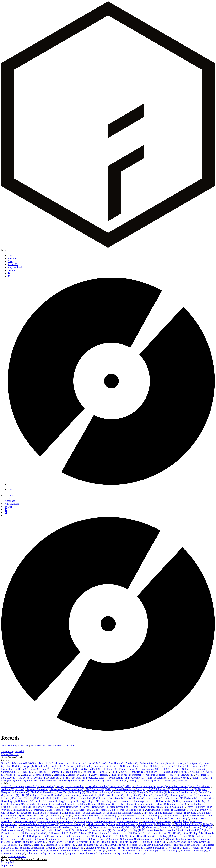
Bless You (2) (64, 792)
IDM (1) (115, 772)
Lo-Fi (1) (86, 775)
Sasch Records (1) (182, 836)
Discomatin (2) (167, 801)
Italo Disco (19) (154, 772)
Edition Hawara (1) (90, 804)
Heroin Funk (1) (73, 772)
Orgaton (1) (152, 827)
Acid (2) (46, 763)
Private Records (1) (122, 833)
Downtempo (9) (199, 766)
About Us (13, 264)
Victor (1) (186, 848)
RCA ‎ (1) (187, 833)
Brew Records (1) (188, 792)
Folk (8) (165, 769)
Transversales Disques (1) (71, 848)
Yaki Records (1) (170, 851)
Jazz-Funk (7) (181, 772)
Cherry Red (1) (133, 795)
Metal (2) (126, 775)
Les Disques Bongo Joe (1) (43, 819)
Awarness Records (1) (38, 789)
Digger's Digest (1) (69, 801)
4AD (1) (61, 786)
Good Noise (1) (137, 810)
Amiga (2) (162, 786)
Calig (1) (35, 795)
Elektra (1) (160, 804)
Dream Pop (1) (9, 769)
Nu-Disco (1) (26, 778)
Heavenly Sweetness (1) (23, 813)
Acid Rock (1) (76, 763)
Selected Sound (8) (11, 839)
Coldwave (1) (101, 766)
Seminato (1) (29, 839)
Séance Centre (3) (200, 842)
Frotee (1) (192, 807)
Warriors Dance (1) (39, 851)
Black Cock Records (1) (43, 792)
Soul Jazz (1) (34, 781)
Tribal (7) (133, 781)
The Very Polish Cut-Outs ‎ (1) (189, 845)
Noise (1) (208, 824)
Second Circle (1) (201, 836)
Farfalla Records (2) (47, 807)
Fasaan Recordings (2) (70, 807)
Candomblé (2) (72, 795)
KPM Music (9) (110, 816)
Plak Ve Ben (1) (69, 833)
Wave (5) (159, 781)
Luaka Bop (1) (162, 819)
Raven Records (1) (15, 836)
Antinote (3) (8, 789)
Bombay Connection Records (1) (119, 792)
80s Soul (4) (34, 763)
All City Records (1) (145, 786)
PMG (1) (207, 827)
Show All (6, 763)
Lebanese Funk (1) (43, 775)
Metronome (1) (150, 821)
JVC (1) (45, 816)
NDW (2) (175, 775)
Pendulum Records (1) (154, 830)
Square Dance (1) (57, 842)
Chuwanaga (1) (177, 795)
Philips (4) (54, 833)
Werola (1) (113, 851)
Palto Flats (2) (55, 830)
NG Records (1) (165, 824)
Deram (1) (53, 801)
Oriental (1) (40, 778)
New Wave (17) (9, 778)
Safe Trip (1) (164, 836)
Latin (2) (27, 775)
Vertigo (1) (174, 848)
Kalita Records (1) (129, 816)
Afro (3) (103, 763)
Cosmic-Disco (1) (132, 766)
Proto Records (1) (162, 833)
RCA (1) (177, 833)
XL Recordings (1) (151, 851)
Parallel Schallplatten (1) (77, 830)
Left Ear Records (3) (196, 816)
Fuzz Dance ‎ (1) (21, 810)
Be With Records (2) (160, 789)
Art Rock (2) (161, 763)
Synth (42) (64, 781)
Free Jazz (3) (177, 769)
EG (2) (202, 801)
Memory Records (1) (105, 821)
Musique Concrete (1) (157, 775)
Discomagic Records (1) (145, 801)
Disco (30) (184, 766)
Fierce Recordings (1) (120, 807)
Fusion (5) (202, 769)
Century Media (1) (91, 795)
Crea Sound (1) (65, 798)
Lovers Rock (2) (101, 775)
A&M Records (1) (76, 786)
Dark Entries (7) (155, 798)
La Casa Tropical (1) (151, 816)
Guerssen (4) (181, 810)
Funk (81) (190, 769)
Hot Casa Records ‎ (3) (97, 813)
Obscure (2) (118, 827)
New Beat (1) (203, 775)
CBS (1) (25, 795)
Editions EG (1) (109, 804)
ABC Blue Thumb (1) (98, 786)
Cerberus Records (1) (113, 795)
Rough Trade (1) (104, 836)
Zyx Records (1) (111, 854)
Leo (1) (23, 819)
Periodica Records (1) (13, 833)
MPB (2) (115, 775)
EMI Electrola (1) (15, 804)
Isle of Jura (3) (13, 816)
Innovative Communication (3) (126, 813)
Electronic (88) (110, 769)
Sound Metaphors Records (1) (183, 839)
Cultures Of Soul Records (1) (111, 798)
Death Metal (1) (151, 766)
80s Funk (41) (20, 763)
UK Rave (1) (146, 781)
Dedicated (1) (191, 798)
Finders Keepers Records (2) (148, 807)
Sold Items (70, 746)
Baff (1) (110, 789)
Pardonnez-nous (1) (101, 830)
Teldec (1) (39, 845)
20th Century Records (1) (25, 786)
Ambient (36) (147, 763)
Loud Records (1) (144, 819)
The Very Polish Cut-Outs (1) (157, 845)
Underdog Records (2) (97, 848)
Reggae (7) (163, 778)
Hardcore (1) (56, 772)
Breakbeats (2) (58, 766)
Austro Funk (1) (177, 763)
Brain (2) (173, 792)
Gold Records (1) (119, 810)
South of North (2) (15, 842)
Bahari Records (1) (125, 789)
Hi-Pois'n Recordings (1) (49, 813)
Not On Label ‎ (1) (36, 827)
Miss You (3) (166, 821)
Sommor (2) (115, 839)
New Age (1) (188, 775)
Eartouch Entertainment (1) (39, 804)
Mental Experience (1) (129, 821)
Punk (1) (151, 778)
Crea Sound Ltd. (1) (85, 798)
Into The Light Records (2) (172, 813)
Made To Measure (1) (26, 821)
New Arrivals (38, 746)
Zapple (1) (73, 854)
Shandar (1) (43, 839)
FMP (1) (31, 807)
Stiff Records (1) (132, 842)
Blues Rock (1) (13, 766)
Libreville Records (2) (82, 819)
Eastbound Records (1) (67, 804)
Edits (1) (66, 769)
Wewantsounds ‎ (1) (130, 851)
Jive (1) (68, 816)
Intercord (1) (150, 813)
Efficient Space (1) (129, 804)
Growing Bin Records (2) (159, 810)
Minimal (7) (138, 775)
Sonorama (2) (146, 839)
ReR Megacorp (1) (36, 836)
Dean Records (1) (174, 798)
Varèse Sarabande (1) (157, 848)
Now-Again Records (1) (59, 827)
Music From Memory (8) (73, 824)
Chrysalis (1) (161, 795)
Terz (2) (82, 845)
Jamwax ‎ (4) (57, 816)
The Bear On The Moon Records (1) (122, 845)
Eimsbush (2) (146, 804)
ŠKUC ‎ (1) (140, 854)
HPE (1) (193, 810)
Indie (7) (125, 772)
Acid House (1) (60, 763)
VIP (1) (125, 848)
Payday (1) (135, 830)
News (11, 256)
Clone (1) (192, 795)
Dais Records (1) (137, 798)
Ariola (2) (20, 789)
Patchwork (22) (120, 830)
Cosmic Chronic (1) (26, 798)
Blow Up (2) (78, 792)
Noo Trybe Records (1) (13, 827)
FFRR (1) (20, 807)
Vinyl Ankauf (15, 267)
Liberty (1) (64, 819)
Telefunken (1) (53, 845)
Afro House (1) (116, 763)
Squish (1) (72, 842)
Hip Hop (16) (89, 772)
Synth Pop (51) (79, 781)
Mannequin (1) (68, 821)
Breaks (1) (72, 766)
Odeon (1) (131, 827)
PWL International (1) (13, 830)
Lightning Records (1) (106, 819)
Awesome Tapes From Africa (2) (67, 789)
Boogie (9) (28, 766)
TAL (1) (5, 845)
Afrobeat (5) (132, 763)
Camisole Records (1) (52, 795)
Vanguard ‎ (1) (137, 848)
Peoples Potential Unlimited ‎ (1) (184, 830)
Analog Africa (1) (202, 786)
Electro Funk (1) (93, 769)
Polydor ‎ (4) (85, 833)
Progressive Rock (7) (97, 778)
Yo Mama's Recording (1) (194, 851)
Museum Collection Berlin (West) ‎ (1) (39, 824)
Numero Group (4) (82, 827)
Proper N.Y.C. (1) (142, 833)
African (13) (91, 763)
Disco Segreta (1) (109, 801)
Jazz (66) (168, 772)
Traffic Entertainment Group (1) (39, 848)
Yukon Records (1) (36, 854)
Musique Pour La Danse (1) (123, 824)
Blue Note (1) (93, 792)
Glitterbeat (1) (101, 810)
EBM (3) (55, 769)
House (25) (103, 772)
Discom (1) (125, 801)
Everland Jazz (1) (199, 804)
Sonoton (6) (160, 839)
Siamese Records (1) (61, 839)
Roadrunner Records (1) (82, 836)
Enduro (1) (173, 804)
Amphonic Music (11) (180, 786)
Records (12, 258)
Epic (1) (184, 804)
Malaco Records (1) (49, 821)
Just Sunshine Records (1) (87, 816)
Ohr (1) (141, 827)
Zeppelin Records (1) (91, 854)
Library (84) (74, 775)
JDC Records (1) (31, 816)
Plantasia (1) (54, 778)
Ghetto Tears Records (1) (60, 810)
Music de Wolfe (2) (98, 824)
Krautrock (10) (13, 775)
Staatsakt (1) (85, 842)
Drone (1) (23, 769)
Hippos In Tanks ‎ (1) (74, 813)
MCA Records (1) (180, 819)
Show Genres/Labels (12, 757)
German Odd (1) (10, 772)
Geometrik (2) (38, 810)
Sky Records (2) (99, 839)
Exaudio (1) (7, 807)
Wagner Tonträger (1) (17, 851)
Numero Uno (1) (102, 827)
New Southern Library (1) (188, 824)
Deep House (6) (169, 766)
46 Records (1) (48, 786)
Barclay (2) (142, 789)
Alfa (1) (129, 786)
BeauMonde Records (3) (184, 789)
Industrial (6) (138, 772)
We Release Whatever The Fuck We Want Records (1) (78, 851)
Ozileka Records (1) (191, 827)
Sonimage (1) (130, 839)
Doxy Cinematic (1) (186, 801)
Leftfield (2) (60, 775)
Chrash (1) (148, 795)
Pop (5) (65, 778)
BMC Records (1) (95, 789)
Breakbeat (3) (42, 766)
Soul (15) (21, 781)
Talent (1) (16, 845)
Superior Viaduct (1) (179, 842)
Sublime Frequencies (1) (154, 842)
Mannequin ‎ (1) (85, 821)
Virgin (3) (198, 848)
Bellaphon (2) (22, 792)
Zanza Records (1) (57, 854)
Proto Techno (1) (118, 778)
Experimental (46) (150, 769)
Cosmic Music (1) (47, 798)
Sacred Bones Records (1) (143, 836)
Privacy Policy (9, 862)
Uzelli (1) (115, 848)
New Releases (55, 746)
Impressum (7, 865)
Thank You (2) (94, 845)
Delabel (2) (40, 801)
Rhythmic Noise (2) (180, 778)
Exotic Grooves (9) (129, 769)
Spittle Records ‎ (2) (36, 842)
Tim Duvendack (18, 856)
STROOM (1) (121, 836)
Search (11, 270)
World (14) (171, 781)
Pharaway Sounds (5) (36, 833)
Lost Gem (23, 746)
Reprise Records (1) (57, 836)
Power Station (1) (101, 833)
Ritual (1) (196, 778)
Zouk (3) (182, 781)
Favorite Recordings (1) (95, 807)
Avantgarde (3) (195, 763)
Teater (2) (27, 845)
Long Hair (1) (126, 819)
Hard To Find (9, 746)
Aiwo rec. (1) (117, 786)
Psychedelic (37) (137, 778)
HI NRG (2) (26, 772)
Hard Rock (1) (41, 772)
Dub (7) (45, 769)
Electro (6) (77, 769)
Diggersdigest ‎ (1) (90, 801)
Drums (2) (35, 769)
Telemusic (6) (69, 845)
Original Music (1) (169, 827)
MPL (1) (195, 819)
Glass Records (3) (83, 810)
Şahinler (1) (127, 854)
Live (10, 261)
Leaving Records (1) (173, 816)
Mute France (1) (147, 824)
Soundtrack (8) (50, 781)
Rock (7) (207, 778)
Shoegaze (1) (8, 781)
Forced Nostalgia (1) (174, 807)
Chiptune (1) (86, 766)
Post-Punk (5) (78, 778)
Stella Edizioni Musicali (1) (108, 842)
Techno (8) (121, 781)
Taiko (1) (110, 781)
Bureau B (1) (12, 795)
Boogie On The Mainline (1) (152, 792)
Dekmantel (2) (26, 801)
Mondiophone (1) (183, 821)
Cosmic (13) (115, 766)
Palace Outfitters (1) (36, 830)
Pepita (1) (207, 830)
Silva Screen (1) (81, 839)
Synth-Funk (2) (96, 781)
